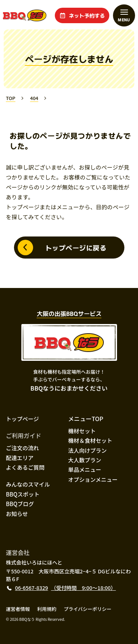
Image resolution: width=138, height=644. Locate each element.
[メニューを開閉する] (124, 15)
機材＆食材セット (90, 440)
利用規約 (47, 609)
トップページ (22, 419)
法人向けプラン (87, 450)
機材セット (82, 431)
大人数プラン (85, 460)
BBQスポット (23, 494)
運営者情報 (18, 609)
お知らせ (17, 514)
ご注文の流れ (22, 448)
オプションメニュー (93, 479)
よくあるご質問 (25, 467)
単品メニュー (85, 469)
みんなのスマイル (28, 484)
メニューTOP (86, 419)
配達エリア (20, 458)
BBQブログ (20, 504)
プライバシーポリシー (88, 609)
